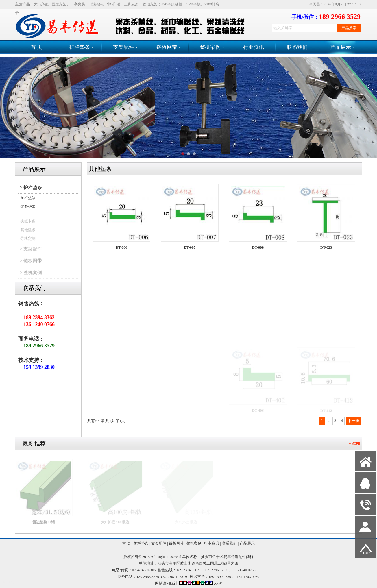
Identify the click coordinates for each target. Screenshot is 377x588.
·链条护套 (28, 207)
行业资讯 (254, 47)
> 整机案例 (31, 277)
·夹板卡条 (28, 225)
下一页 (354, 421)
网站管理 (10, 583)
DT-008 (258, 248)
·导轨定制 (28, 242)
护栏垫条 (82, 47)
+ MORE (355, 444)
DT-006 (122, 247)
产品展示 (342, 47)
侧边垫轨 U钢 (50, 522)
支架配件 (125, 47)
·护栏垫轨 (28, 198)
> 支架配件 (31, 253)
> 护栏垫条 (31, 187)
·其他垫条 (28, 234)
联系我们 (297, 47)
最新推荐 (34, 443)
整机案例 (212, 47)
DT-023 (326, 250)
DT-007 (190, 248)
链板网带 (169, 47)
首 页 (37, 47)
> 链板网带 (31, 265)
